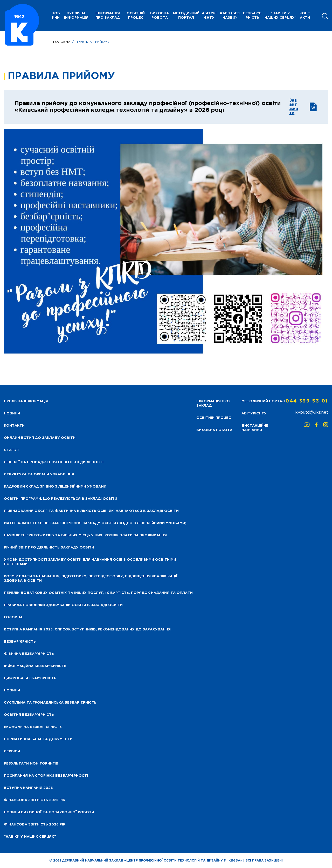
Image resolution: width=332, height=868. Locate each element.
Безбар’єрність (252, 16)
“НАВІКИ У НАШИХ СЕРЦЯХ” (281, 16)
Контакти (305, 16)
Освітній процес (136, 16)
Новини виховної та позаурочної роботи (49, 812)
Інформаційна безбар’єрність (35, 666)
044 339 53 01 (307, 401)
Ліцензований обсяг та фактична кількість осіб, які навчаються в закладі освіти (91, 511)
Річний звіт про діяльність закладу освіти (49, 548)
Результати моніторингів (31, 764)
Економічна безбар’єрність (33, 727)
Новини (12, 690)
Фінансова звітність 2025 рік (34, 800)
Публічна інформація (76, 16)
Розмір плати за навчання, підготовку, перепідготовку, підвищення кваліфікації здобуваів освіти (91, 579)
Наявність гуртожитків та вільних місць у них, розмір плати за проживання (85, 535)
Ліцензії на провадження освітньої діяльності (54, 462)
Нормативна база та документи (38, 739)
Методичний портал (186, 16)
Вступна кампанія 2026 (28, 788)
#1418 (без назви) (230, 16)
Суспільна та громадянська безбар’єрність (50, 703)
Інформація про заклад (108, 16)
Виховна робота (160, 16)
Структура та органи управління (39, 474)
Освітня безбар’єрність (29, 715)
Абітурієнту (209, 16)
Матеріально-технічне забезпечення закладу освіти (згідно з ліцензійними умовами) (95, 523)
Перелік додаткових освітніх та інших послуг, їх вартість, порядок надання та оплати (98, 593)
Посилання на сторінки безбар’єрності (46, 776)
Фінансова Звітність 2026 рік (35, 825)
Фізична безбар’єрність (29, 654)
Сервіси (12, 751)
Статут (12, 450)
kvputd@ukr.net (312, 412)
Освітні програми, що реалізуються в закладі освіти (61, 499)
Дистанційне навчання (255, 428)
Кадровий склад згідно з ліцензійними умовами (55, 487)
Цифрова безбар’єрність (30, 678)
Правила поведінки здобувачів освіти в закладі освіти (63, 605)
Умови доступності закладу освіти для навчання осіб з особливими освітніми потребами (90, 562)
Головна (62, 42)
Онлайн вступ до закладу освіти (40, 438)
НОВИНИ (56, 16)
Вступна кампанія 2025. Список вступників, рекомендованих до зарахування (87, 630)
